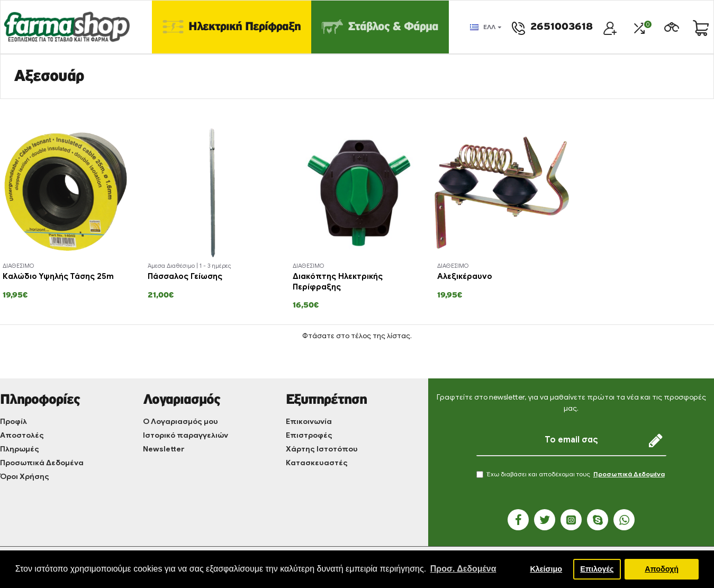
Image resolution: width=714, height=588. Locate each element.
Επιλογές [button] (597, 569)
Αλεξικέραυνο (465, 276)
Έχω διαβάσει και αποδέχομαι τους (571, 474)
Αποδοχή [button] (662, 569)
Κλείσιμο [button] (546, 569)
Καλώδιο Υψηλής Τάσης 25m (58, 276)
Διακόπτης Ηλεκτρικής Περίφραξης (338, 282)
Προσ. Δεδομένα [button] (463, 569)
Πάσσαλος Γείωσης (185, 276)
